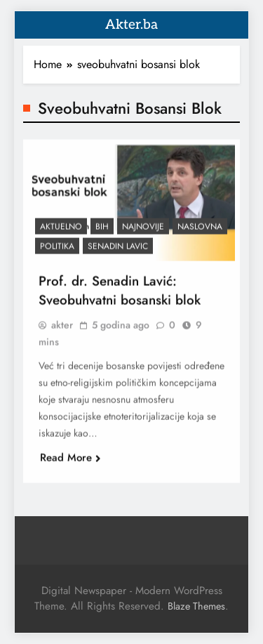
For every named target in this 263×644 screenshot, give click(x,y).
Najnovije (143, 232)
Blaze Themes (196, 606)
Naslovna (200, 232)
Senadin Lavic (118, 251)
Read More (70, 463)
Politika (57, 251)
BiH (102, 232)
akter (62, 330)
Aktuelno (61, 232)
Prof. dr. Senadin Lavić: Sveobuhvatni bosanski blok (120, 296)
